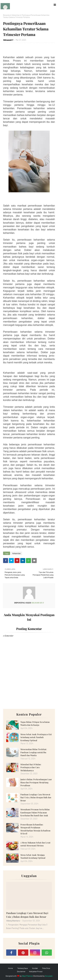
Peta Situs (46, 968)
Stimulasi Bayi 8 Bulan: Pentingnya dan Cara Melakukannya (31, 767)
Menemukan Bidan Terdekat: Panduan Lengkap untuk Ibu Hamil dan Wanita (34, 752)
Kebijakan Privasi (36, 971)
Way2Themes (27, 976)
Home (10, 968)
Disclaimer (21, 971)
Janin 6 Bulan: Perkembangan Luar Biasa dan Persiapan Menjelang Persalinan (36, 782)
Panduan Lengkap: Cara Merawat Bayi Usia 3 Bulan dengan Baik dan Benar (36, 797)
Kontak (35, 968)
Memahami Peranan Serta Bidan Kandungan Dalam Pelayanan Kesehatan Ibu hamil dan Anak (35, 812)
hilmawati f (8, 40)
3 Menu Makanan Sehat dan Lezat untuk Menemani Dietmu (35, 844)
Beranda (6, 15)
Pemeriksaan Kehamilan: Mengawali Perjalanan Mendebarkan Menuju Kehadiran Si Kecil (35, 829)
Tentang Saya (23, 968)
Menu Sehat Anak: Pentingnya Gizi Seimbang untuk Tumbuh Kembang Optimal (36, 737)
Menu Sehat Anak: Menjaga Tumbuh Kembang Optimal (33, 856)
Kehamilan (16, 15)
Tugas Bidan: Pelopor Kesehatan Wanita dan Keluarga (35, 723)
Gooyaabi (49, 976)
